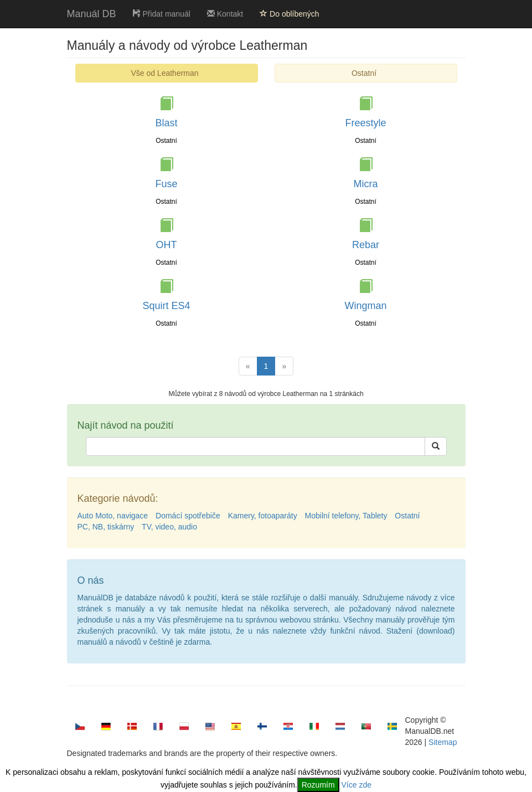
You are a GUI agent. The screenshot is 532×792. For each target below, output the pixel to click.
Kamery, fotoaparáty (263, 516)
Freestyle (365, 123)
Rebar (366, 245)
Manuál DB (92, 14)
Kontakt (225, 14)
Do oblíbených (289, 14)
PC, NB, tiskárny (106, 527)
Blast (166, 123)
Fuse (166, 184)
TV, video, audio (169, 527)
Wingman (365, 306)
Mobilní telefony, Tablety (346, 516)
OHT (167, 245)
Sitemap (443, 742)
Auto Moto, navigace (113, 516)
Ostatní (364, 73)
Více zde (357, 785)
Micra (366, 184)
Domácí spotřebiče (188, 516)
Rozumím (318, 785)
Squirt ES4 (166, 306)
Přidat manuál (162, 14)
